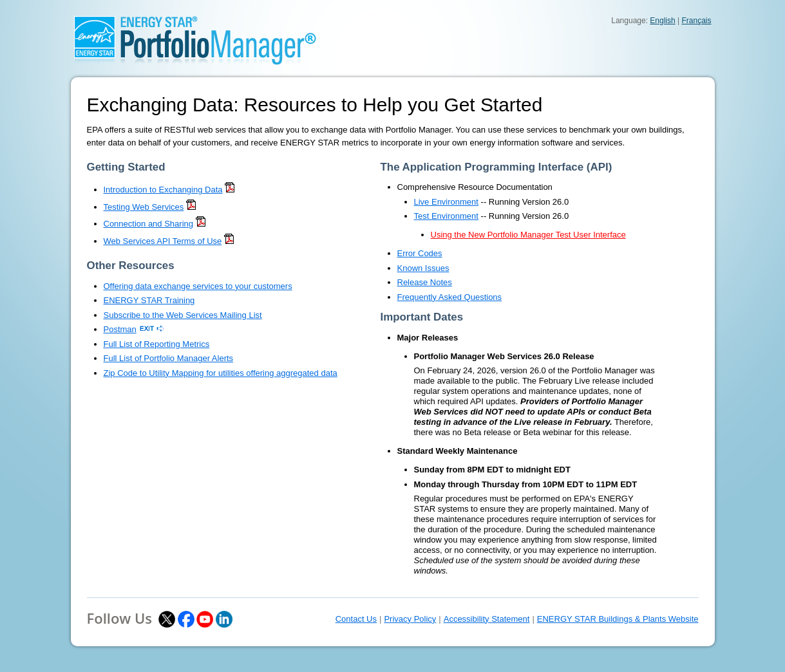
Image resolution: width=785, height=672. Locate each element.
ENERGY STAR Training (149, 300)
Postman (120, 329)
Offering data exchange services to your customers (198, 286)
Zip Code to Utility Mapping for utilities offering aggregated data (221, 373)
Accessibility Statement (487, 619)
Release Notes (425, 282)
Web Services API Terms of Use (163, 241)
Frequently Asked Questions (450, 297)
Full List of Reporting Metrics (157, 344)
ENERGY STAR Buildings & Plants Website (618, 619)
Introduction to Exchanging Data (163, 190)
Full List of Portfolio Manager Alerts (169, 358)
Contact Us (356, 619)
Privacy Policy (410, 619)
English (662, 21)
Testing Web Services (144, 207)
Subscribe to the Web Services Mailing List (183, 315)
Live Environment (446, 202)
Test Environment (446, 216)
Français (696, 21)
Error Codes (420, 253)
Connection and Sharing (149, 224)
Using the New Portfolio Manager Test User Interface (528, 235)
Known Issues (423, 268)
